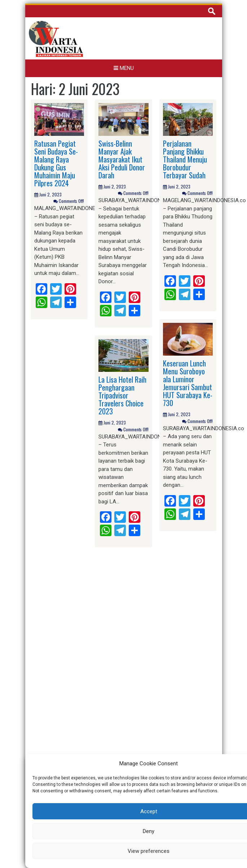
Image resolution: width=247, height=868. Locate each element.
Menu (124, 68)
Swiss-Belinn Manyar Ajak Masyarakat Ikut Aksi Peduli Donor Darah (122, 159)
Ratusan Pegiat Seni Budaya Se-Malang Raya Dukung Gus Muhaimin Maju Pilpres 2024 (56, 163)
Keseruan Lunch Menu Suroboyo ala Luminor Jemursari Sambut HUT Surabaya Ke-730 (188, 383)
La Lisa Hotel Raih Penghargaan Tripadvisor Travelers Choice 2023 (122, 395)
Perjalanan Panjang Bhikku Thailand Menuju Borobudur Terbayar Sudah (185, 159)
